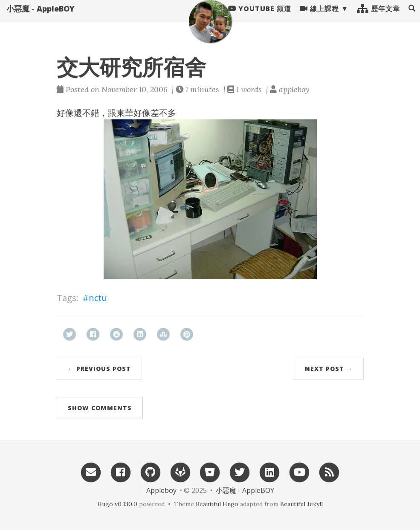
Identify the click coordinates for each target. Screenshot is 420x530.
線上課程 (319, 17)
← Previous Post (99, 369)
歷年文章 (378, 17)
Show (100, 408)
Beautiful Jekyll (301, 504)
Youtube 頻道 (260, 17)
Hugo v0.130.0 (117, 504)
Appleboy (161, 490)
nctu (98, 298)
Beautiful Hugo (217, 504)
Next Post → (329, 369)
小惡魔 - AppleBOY (41, 17)
